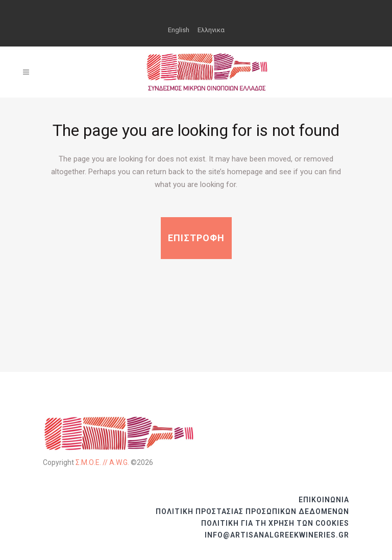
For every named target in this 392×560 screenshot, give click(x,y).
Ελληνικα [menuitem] (211, 30)
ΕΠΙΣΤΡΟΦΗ (196, 238)
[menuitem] (179, 30)
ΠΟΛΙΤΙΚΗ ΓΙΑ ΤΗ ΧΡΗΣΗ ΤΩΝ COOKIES (275, 523)
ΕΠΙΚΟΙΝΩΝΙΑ (324, 500)
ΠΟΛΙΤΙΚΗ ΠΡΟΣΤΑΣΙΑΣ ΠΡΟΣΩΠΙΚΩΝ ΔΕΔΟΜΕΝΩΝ (252, 511)
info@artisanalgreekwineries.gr (277, 535)
